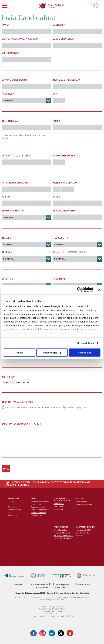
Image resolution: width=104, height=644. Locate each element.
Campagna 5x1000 (84, 530)
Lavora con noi (36, 515)
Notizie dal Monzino (38, 513)
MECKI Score (59, 509)
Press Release (82, 501)
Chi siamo (12, 501)
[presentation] (26, 436)
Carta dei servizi (14, 507)
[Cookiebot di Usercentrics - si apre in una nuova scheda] (79, 290)
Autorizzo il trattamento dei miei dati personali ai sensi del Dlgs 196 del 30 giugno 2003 (47, 407)
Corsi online (58, 506)
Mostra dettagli (85, 343)
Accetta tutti (85, 353)
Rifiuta (19, 353)
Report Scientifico (60, 530)
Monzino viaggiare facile (40, 510)
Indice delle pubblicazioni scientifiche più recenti (63, 537)
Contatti (11, 504)
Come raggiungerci (38, 507)
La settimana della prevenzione (83, 534)
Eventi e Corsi (59, 504)
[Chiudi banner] (99, 290)
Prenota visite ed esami (40, 501)
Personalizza (52, 353)
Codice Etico (13, 515)
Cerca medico (36, 504)
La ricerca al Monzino (62, 533)
